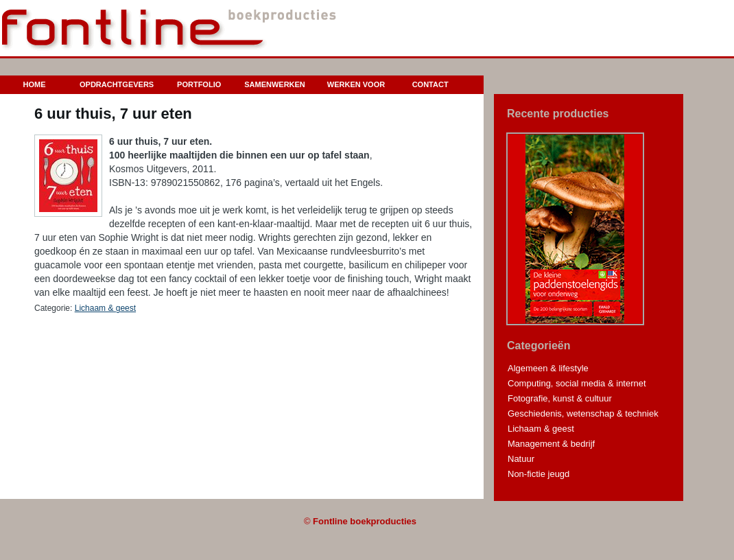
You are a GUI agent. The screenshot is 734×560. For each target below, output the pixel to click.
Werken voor (356, 84)
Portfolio (199, 84)
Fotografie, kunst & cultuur (560, 398)
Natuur (521, 459)
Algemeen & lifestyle (548, 368)
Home (35, 84)
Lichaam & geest (105, 308)
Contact (430, 84)
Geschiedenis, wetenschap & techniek (583, 413)
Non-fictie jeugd (538, 474)
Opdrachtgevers (117, 84)
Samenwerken (275, 84)
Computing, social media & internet (577, 383)
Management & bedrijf (551, 444)
